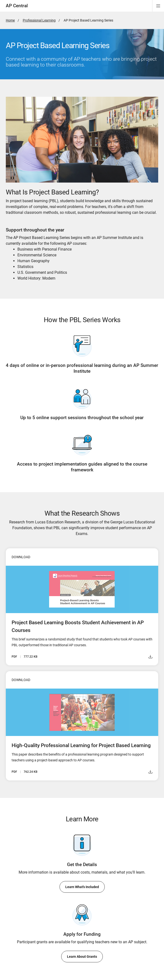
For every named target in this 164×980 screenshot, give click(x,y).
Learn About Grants (82, 957)
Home (10, 20)
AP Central (17, 6)
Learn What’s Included (82, 887)
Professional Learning (39, 20)
